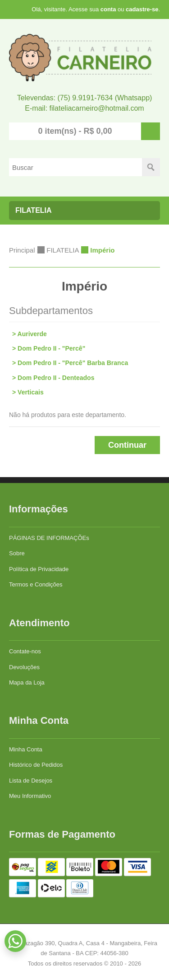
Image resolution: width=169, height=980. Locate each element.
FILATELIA (62, 250)
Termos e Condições (36, 584)
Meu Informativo (30, 796)
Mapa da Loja (27, 682)
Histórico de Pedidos (36, 765)
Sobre (17, 553)
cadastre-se (142, 9)
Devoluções (24, 667)
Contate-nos (25, 651)
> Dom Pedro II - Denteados (53, 378)
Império (102, 250)
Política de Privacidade (39, 569)
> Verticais (28, 392)
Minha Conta (26, 749)
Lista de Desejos (31, 781)
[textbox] (75, 167)
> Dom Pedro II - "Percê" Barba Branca (70, 363)
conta (108, 9)
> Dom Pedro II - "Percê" (49, 348)
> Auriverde (30, 334)
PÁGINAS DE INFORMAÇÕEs (49, 538)
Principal (22, 250)
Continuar (127, 445)
